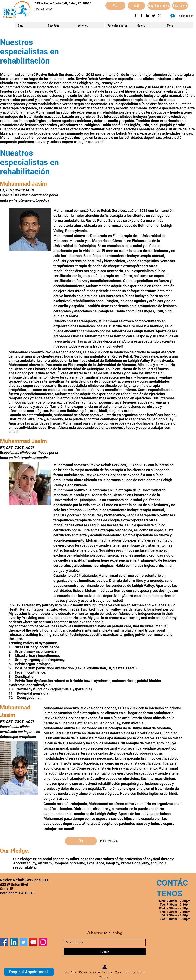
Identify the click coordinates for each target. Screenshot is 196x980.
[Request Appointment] (29, 972)
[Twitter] (23, 942)
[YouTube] (33, 942)
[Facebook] (4, 942)
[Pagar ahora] (162, 6)
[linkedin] (148, 16)
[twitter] (154, 16)
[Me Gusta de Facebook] (25, 932)
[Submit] (105, 952)
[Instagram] (43, 942)
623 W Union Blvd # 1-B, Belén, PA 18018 (63, 3)
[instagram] (160, 16)
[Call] (136, 6)
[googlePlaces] (136, 16)
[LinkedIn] (14, 942)
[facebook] (142, 16)
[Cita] (115, 6)
